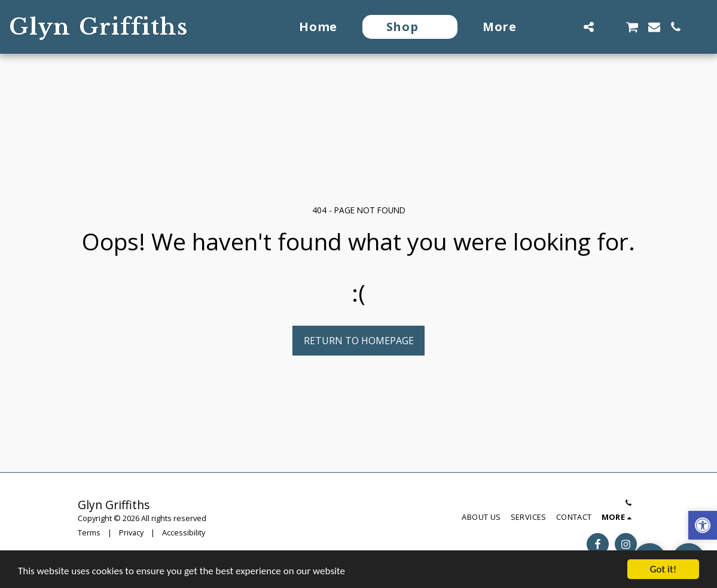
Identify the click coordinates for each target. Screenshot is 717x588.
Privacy (131, 532)
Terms (89, 532)
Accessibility (184, 532)
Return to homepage (359, 341)
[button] (567, 27)
